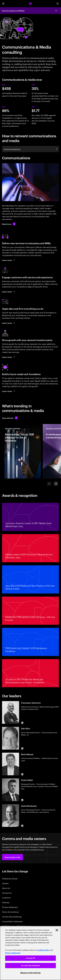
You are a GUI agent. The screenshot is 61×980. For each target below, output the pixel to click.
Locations (6, 898)
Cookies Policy (43, 950)
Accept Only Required (30, 966)
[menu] (3, 4)
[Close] (57, 930)
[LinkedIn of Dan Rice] (22, 749)
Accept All (30, 958)
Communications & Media (13, 11)
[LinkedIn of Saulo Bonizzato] (22, 826)
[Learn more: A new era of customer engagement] (9, 291)
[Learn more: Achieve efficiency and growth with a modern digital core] (9, 391)
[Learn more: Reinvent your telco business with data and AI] (9, 323)
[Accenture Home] (31, 4)
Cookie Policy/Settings (12, 917)
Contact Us (7, 893)
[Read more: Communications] (9, 224)
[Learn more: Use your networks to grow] (9, 357)
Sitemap (6, 902)
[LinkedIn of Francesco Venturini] (22, 723)
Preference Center (10, 878)
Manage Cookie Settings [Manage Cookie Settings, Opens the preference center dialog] (30, 973)
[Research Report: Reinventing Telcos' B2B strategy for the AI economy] (21, 451)
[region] (30, 953)
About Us (6, 888)
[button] (13, 857)
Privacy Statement (10, 907)
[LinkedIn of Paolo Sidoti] (22, 800)
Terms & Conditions (11, 912)
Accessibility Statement (12, 921)
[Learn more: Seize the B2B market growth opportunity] (9, 260)
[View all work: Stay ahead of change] (10, 418)
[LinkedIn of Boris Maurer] (22, 774)
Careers (5, 883)
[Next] (56, 484)
